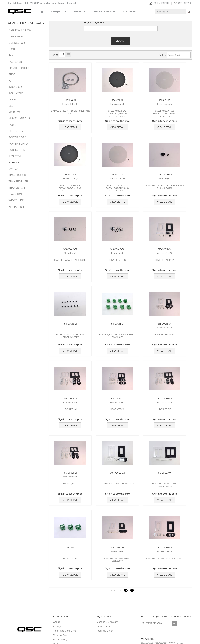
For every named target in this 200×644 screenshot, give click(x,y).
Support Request (67, 3)
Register (165, 3)
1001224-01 (70, 174)
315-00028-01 (165, 547)
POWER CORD (17, 137)
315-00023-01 (165, 473)
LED (11, 106)
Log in (156, 3)
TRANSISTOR (17, 188)
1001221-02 (165, 100)
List (68, 55)
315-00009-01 (165, 174)
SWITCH (14, 169)
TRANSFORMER (18, 181)
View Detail (70, 127)
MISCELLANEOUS (19, 118)
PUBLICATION (17, 150)
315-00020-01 (165, 398)
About (56, 622)
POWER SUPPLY (19, 144)
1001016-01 (70, 100)
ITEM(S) (185, 3)
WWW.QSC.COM (58, 12)
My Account (129, 12)
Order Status (103, 626)
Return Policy (60, 639)
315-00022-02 (117, 473)
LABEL (13, 100)
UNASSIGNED (17, 194)
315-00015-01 (117, 324)
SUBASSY (15, 163)
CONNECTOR (17, 43)
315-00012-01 (165, 249)
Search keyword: (94, 23)
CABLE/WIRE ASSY (20, 30)
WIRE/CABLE (16, 207)
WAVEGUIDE (16, 200)
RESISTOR (15, 156)
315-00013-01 (70, 324)
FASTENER (15, 62)
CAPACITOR (16, 37)
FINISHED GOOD (19, 68)
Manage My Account (107, 622)
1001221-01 (117, 100)
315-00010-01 (70, 249)
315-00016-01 (165, 324)
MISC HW (14, 112)
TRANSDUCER (17, 175)
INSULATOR (16, 93)
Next (126, 590)
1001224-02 (117, 174)
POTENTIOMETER (20, 131)
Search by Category (104, 12)
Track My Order (105, 631)
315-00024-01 (70, 547)
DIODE (13, 49)
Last (132, 590)
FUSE (12, 74)
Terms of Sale (60, 635)
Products (79, 12)
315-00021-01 (70, 473)
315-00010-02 (117, 249)
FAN (11, 56)
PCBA (12, 125)
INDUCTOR (15, 87)
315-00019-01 (117, 398)
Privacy (57, 626)
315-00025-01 (117, 547)
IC (10, 81)
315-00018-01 (70, 398)
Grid (62, 55)
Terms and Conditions (65, 631)
